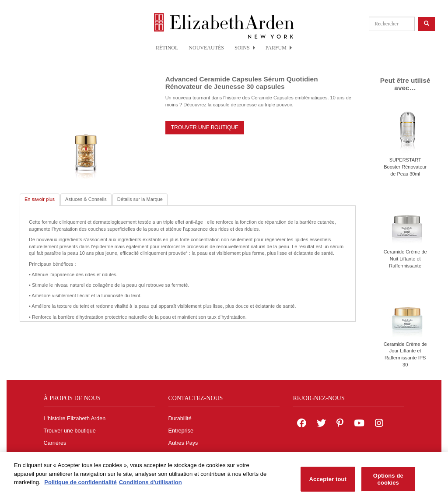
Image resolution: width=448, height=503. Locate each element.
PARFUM (279, 48)
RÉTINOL (167, 48)
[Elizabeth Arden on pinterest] (340, 424)
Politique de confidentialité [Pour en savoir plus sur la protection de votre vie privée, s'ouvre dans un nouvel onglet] (80, 484)
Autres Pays (183, 443)
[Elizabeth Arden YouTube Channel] (359, 424)
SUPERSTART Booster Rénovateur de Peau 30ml (405, 167)
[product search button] (427, 24)
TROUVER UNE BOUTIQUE (205, 127)
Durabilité (180, 419)
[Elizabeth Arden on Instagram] (379, 424)
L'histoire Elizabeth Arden (75, 419)
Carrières (55, 443)
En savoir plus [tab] (40, 199)
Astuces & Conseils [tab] (86, 199)
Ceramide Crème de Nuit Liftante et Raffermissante (405, 259)
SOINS (245, 48)
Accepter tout (328, 481)
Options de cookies (388, 481)
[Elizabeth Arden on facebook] (302, 424)
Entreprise (181, 431)
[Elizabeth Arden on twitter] (321, 424)
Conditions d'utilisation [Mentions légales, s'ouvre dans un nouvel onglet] (150, 484)
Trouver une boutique (70, 431)
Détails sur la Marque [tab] (140, 199)
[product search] (392, 24)
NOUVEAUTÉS (206, 48)
